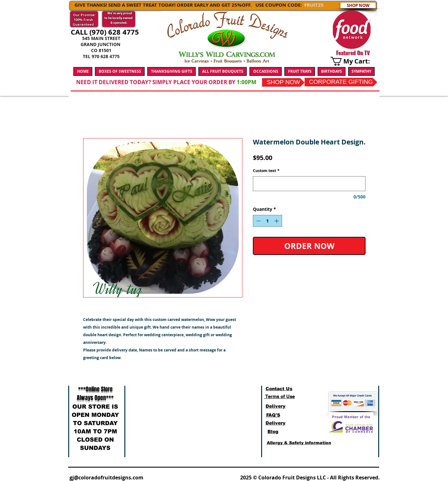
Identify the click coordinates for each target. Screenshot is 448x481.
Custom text (266, 171)
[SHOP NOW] (358, 5)
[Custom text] (309, 184)
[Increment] (277, 221)
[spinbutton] (267, 221)
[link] (354, 61)
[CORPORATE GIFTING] (341, 82)
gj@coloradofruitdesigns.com (106, 478)
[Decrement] (258, 221)
